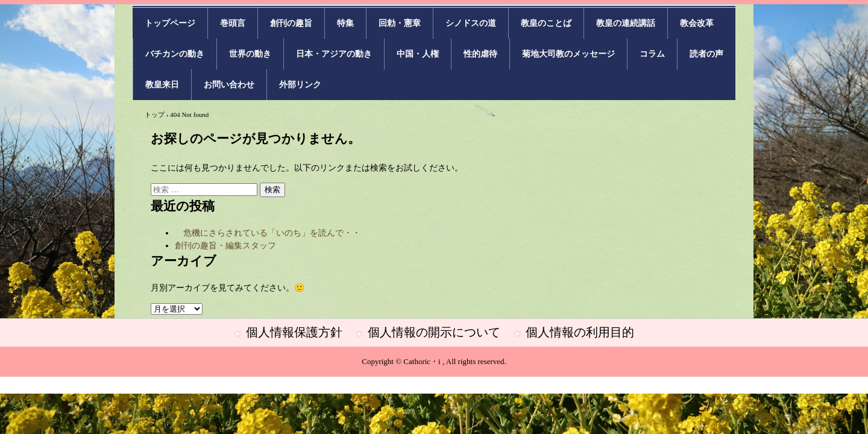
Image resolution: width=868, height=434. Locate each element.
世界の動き (250, 54)
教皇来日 (162, 85)
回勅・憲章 (400, 23)
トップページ (170, 23)
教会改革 (697, 23)
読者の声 (706, 54)
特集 (345, 23)
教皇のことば (546, 23)
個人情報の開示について (434, 332)
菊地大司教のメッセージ (568, 54)
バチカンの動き (175, 54)
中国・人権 (418, 54)
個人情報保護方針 (294, 332)
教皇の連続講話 (626, 23)
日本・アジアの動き (334, 54)
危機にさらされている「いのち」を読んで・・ (268, 233)
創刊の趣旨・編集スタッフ (225, 246)
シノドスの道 (471, 23)
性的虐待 (480, 54)
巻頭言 (233, 23)
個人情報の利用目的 (580, 332)
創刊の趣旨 (291, 23)
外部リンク (300, 85)
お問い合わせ (229, 85)
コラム (652, 54)
